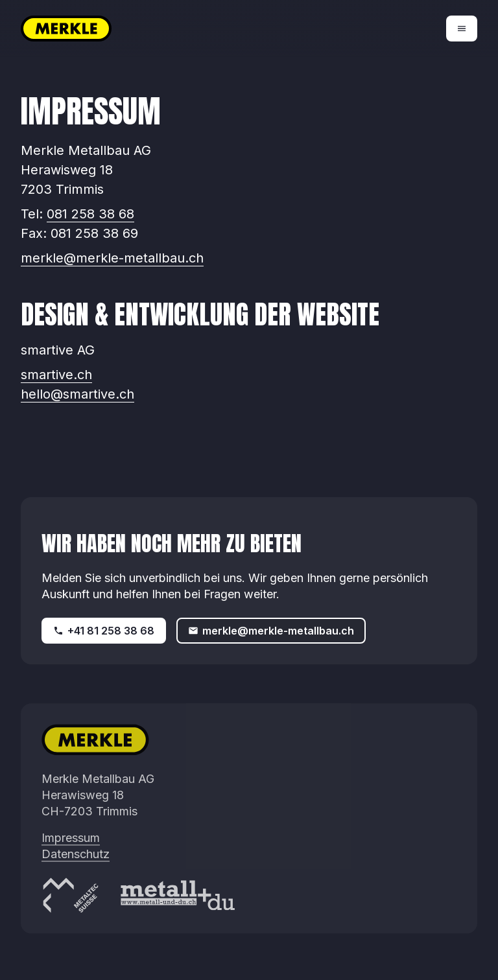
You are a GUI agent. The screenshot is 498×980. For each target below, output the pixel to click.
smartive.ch (56, 375)
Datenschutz (76, 865)
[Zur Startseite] (135, 29)
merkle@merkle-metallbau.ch (112, 258)
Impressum (71, 849)
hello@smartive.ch (77, 394)
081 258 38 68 (90, 214)
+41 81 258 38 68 (104, 631)
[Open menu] (462, 29)
